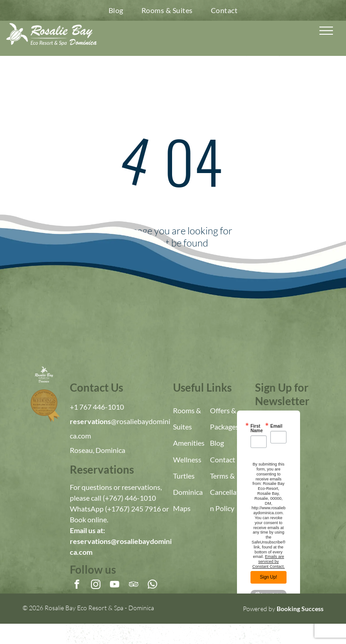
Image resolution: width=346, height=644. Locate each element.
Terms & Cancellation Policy (228, 492)
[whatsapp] (153, 585)
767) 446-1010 (132, 498)
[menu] (326, 31)
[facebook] (77, 585)
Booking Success (300, 609)
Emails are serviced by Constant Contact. (269, 562)
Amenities (189, 443)
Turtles (184, 476)
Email (276, 426)
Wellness (187, 459)
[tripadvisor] (134, 585)
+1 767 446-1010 (97, 407)
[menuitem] (116, 10)
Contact (223, 459)
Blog (217, 443)
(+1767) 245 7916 (133, 509)
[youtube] (115, 585)
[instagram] (96, 585)
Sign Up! (269, 577)
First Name (257, 429)
